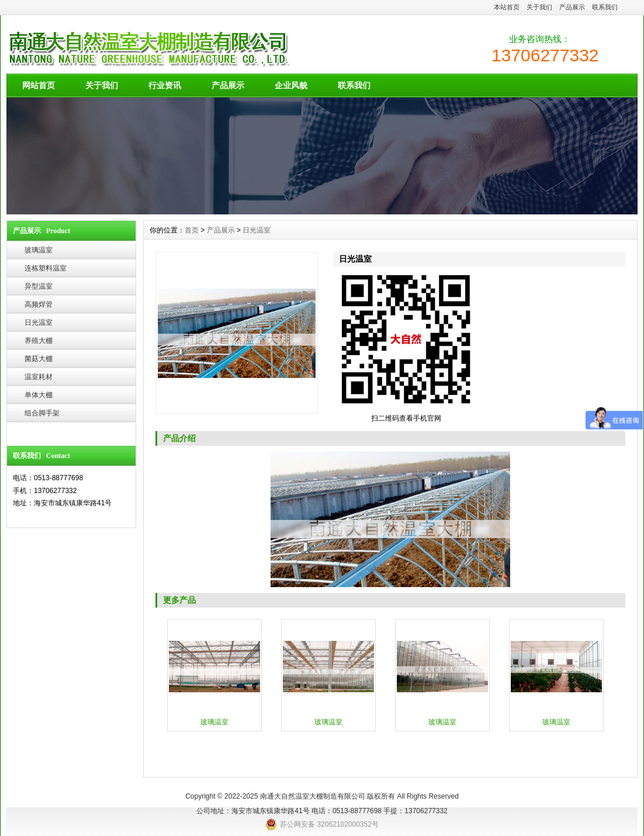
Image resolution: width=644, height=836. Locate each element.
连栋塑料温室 (46, 268)
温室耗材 (39, 377)
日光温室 (39, 322)
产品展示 (572, 7)
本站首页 (507, 7)
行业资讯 (165, 85)
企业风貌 (291, 85)
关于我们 (539, 7)
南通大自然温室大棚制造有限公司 (313, 796)
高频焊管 (39, 304)
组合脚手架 (42, 413)
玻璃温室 (39, 250)
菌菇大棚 (39, 359)
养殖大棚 (39, 341)
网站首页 (39, 85)
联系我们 (605, 7)
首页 (192, 230)
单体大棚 (39, 395)
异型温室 (39, 286)
